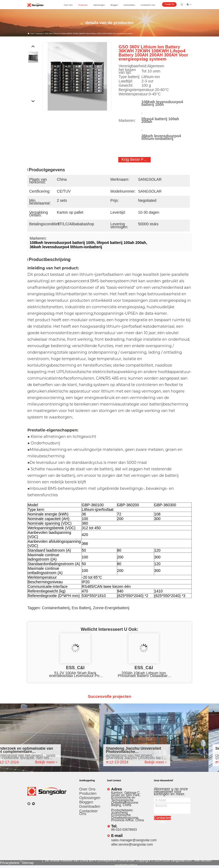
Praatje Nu (169, 4)
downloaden (129, 5)
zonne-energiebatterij (111, 608)
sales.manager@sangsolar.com (134, 840)
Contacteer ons (89, 812)
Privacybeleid (10, 863)
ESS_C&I (75, 668)
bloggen (114, 5)
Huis (32, 33)
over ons (68, 5)
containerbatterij (56, 608)
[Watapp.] (29, 804)
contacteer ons (148, 5)
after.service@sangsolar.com (132, 844)
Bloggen (86, 802)
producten (83, 5)
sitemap (28, 863)
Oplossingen (90, 798)
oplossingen (99, 5)
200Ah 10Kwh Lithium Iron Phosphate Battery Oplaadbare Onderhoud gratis (144, 674)
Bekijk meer (50, 762)
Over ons (87, 789)
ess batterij (81, 608)
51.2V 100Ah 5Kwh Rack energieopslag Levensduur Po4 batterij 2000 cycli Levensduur (75, 674)
